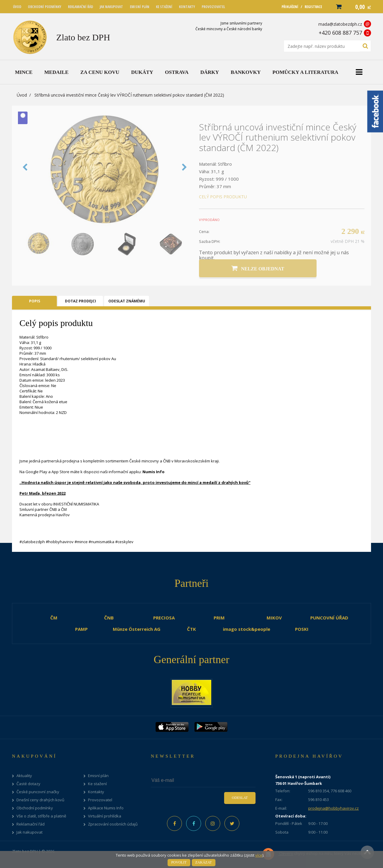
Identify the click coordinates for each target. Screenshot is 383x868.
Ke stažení (97, 784)
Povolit (179, 862)
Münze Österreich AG (137, 629)
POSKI (302, 629)
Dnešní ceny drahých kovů (40, 800)
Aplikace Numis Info (106, 808)
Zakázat (204, 862)
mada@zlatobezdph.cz (340, 24)
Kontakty (96, 792)
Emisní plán (98, 776)
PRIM (219, 618)
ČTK (191, 629)
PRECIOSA (164, 618)
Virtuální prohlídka (105, 816)
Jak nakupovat (29, 832)
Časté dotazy (28, 784)
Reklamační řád (31, 824)
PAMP (81, 629)
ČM (54, 618)
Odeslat (240, 798)
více (259, 855)
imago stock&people (247, 629)
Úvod (22, 95)
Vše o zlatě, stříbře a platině (41, 816)
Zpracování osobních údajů (113, 824)
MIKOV (274, 618)
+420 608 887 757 (340, 33)
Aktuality (24, 776)
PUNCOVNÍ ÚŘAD (329, 618)
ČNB (109, 618)
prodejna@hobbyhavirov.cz (333, 808)
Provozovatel (100, 800)
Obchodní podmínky (35, 808)
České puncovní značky (38, 792)
